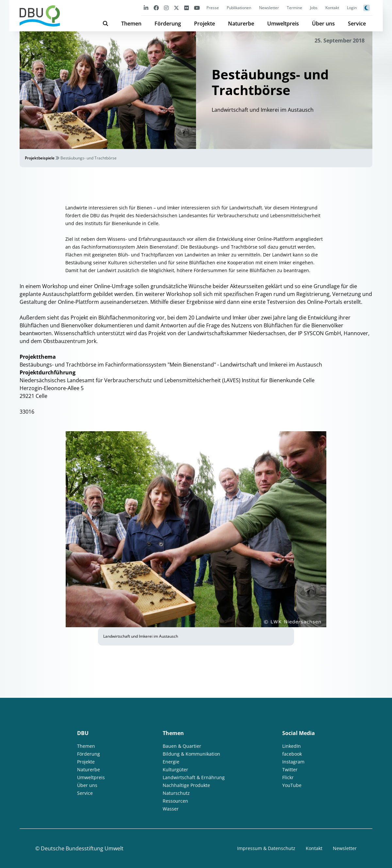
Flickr (288, 777)
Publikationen (239, 8)
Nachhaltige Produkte (186, 785)
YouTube (292, 785)
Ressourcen (175, 801)
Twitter (290, 770)
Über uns (323, 24)
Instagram (293, 762)
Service (357, 24)
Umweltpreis (283, 24)
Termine (294, 8)
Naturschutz (176, 793)
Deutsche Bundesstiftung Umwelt (82, 848)
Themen (131, 24)
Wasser (171, 809)
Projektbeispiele (40, 158)
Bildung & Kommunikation (191, 754)
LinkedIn (292, 746)
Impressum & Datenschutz (266, 848)
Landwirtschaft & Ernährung (194, 777)
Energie (171, 762)
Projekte (204, 24)
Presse (213, 8)
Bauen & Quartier (182, 746)
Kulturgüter (175, 770)
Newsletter (269, 8)
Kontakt (332, 8)
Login (352, 8)
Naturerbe (241, 24)
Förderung (168, 24)
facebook (292, 754)
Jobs (314, 8)
